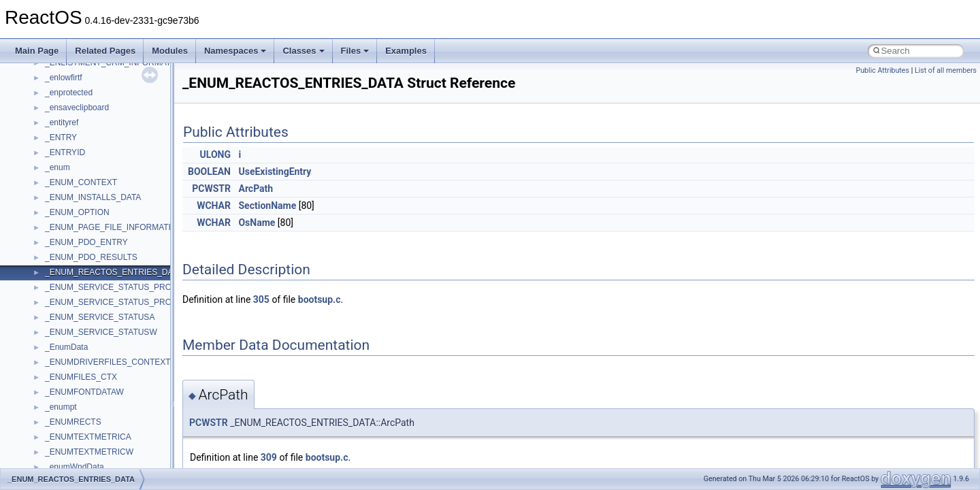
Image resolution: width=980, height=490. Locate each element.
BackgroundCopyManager (92, 260)
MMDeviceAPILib (76, 440)
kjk (50, 410)
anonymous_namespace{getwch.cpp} (113, 80)
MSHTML (62, 455)
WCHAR (214, 206)
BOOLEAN (209, 171)
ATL (52, 245)
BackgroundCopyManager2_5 (99, 290)
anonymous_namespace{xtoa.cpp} (108, 230)
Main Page (37, 51)
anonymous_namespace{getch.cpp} (110, 65)
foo (51, 335)
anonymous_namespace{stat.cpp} (107, 170)
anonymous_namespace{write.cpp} (109, 215)
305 (261, 299)
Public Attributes (882, 70)
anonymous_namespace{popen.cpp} (111, 140)
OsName (257, 223)
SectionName (267, 206)
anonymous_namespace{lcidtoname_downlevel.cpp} (140, 95)
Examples (406, 51)
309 (269, 457)
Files (355, 51)
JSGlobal (62, 395)
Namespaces (235, 51)
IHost (54, 365)
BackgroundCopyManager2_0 (99, 275)
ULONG (215, 154)
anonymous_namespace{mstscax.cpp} (115, 110)
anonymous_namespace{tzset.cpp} (109, 200)
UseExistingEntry (275, 171)
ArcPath (256, 189)
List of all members (946, 70)
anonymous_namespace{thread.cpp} (111, 185)
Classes (303, 51)
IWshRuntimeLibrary (82, 380)
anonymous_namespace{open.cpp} (109, 125)
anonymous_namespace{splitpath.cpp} (115, 155)
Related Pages (105, 51)
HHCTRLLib (67, 350)
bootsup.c (320, 299)
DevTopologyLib (74, 320)
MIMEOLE (64, 425)
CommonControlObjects (88, 305)
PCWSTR (211, 189)
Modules (170, 51)
